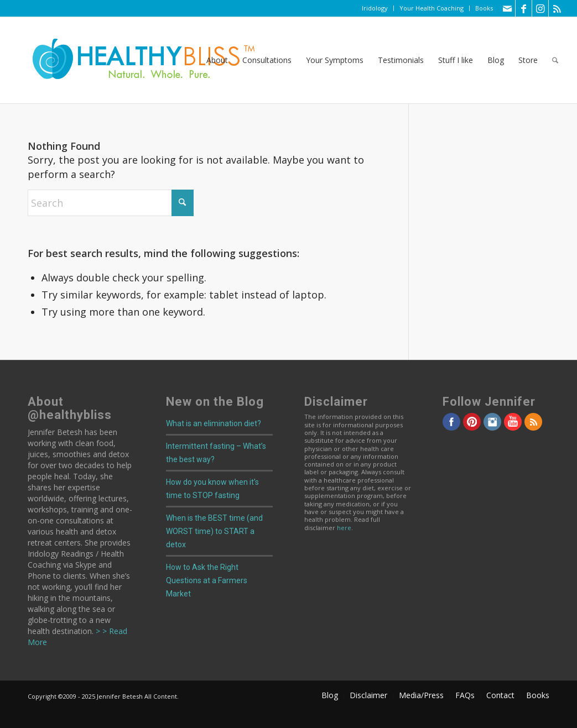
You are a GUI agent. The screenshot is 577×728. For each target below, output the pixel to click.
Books (484, 8)
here (344, 528)
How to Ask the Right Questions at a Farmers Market (207, 580)
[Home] (136, 60)
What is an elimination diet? (214, 423)
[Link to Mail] (507, 8)
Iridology (375, 8)
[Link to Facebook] (524, 8)
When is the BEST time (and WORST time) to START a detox (214, 531)
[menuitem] (375, 8)
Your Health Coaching (432, 8)
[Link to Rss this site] (557, 8)
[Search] (555, 60)
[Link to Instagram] (540, 8)
